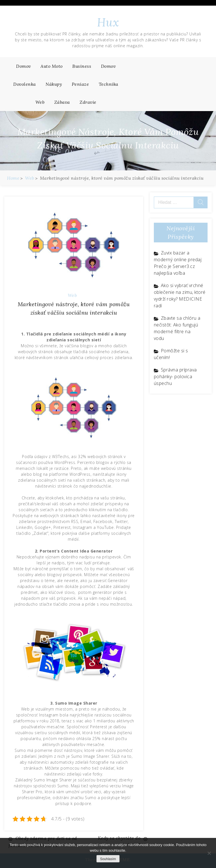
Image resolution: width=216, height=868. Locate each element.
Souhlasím (108, 859)
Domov (23, 66)
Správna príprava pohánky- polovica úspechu (175, 376)
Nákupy (54, 84)
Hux (108, 22)
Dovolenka (25, 84)
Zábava (62, 102)
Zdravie (88, 102)
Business (82, 66)
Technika (109, 84)
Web (40, 102)
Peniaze (80, 84)
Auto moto (52, 66)
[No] (209, 853)
